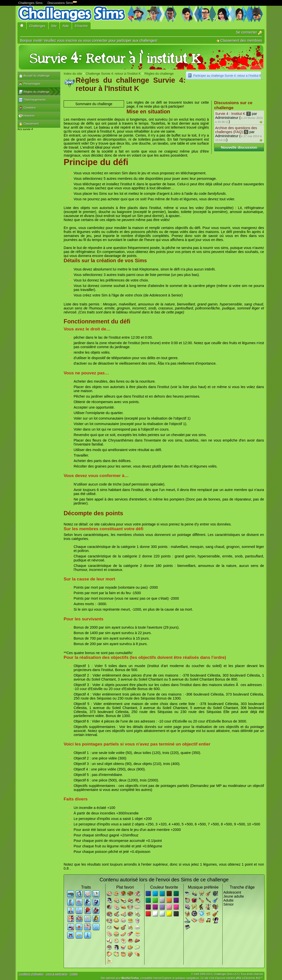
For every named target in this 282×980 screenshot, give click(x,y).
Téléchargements (32, 100)
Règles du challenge (34, 92)
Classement (29, 124)
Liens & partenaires (57, 974)
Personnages (30, 84)
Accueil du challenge (34, 76)
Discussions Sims (61, 2)
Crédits (74, 974)
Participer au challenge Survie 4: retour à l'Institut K (227, 76)
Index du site (73, 74)
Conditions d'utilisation (31, 974)
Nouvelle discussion (239, 147)
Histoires (27, 116)
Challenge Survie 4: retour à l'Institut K (113, 74)
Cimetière (27, 108)
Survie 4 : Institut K (230, 114)
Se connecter (249, 32)
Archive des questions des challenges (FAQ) (236, 130)
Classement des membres (239, 40)
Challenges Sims (30, 3)
